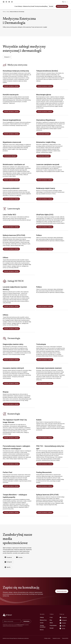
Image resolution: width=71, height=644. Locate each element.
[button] (20, 6)
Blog (46, 6)
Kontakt (51, 6)
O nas (16, 6)
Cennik (33, 6)
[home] (7, 6)
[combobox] (66, 2)
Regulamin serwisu (56, 638)
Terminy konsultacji (40, 6)
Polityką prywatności (20, 625)
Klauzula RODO (65, 638)
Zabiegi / (8, 12)
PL (65, 2)
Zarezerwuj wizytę (62, 6)
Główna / (5, 12)
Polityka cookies (47, 638)
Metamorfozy (27, 6)
